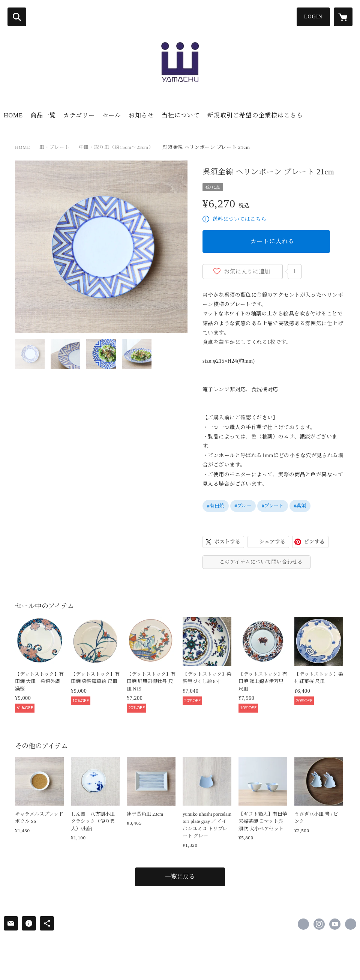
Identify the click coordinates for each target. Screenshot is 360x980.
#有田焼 (216, 506)
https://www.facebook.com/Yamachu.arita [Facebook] (303, 924)
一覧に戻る (180, 877)
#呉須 (300, 506)
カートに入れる (273, 241)
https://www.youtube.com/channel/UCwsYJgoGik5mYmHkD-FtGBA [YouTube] (335, 924)
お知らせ (141, 115)
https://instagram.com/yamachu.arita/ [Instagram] (319, 924)
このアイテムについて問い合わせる (261, 562)
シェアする (272, 542)
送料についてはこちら (239, 219)
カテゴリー (79, 115)
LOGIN (313, 17)
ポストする (227, 542)
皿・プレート (55, 147)
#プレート (273, 506)
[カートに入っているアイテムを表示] (343, 17)
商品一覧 (43, 115)
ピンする (314, 542)
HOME (13, 115)
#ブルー (243, 506)
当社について (181, 115)
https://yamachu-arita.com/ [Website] (351, 924)
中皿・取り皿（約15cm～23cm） (116, 147)
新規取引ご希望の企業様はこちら (255, 115)
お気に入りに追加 (247, 272)
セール (112, 115)
